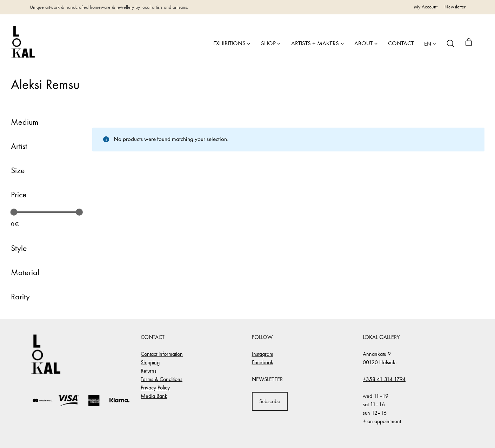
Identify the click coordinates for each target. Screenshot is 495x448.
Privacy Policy (155, 388)
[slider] (14, 212)
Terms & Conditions (162, 379)
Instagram (263, 354)
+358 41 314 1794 (384, 379)
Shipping (150, 362)
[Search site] (450, 43)
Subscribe (270, 401)
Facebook (263, 362)
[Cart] (469, 43)
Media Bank (154, 396)
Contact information (162, 354)
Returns (149, 371)
